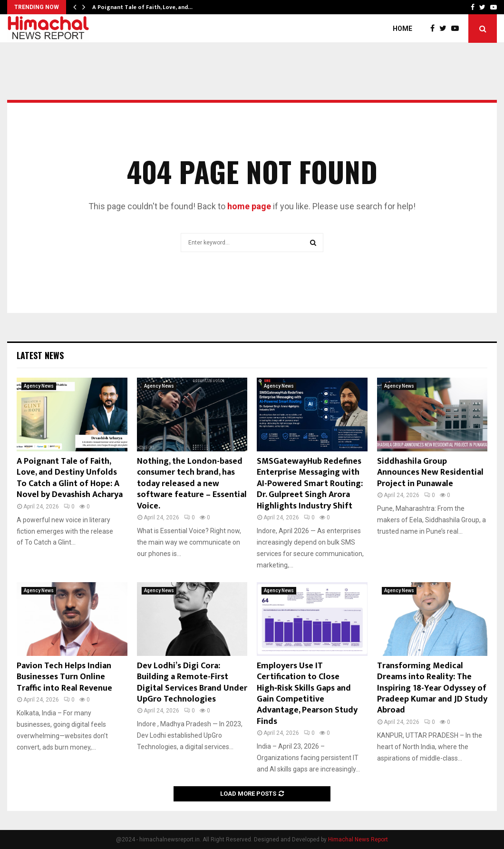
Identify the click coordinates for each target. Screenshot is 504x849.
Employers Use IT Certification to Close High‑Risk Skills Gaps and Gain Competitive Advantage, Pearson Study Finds (307, 694)
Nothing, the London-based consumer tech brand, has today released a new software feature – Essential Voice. (192, 484)
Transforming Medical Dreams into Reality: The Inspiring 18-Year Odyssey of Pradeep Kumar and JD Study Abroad (432, 688)
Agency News (39, 386)
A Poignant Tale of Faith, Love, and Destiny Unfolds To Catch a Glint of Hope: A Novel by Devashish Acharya (70, 478)
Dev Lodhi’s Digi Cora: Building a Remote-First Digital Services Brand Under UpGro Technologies (192, 683)
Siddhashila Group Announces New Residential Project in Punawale (430, 473)
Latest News (40, 355)
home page (249, 206)
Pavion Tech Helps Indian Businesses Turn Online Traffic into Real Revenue (64, 677)
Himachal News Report (358, 839)
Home (402, 29)
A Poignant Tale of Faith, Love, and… (142, 7)
